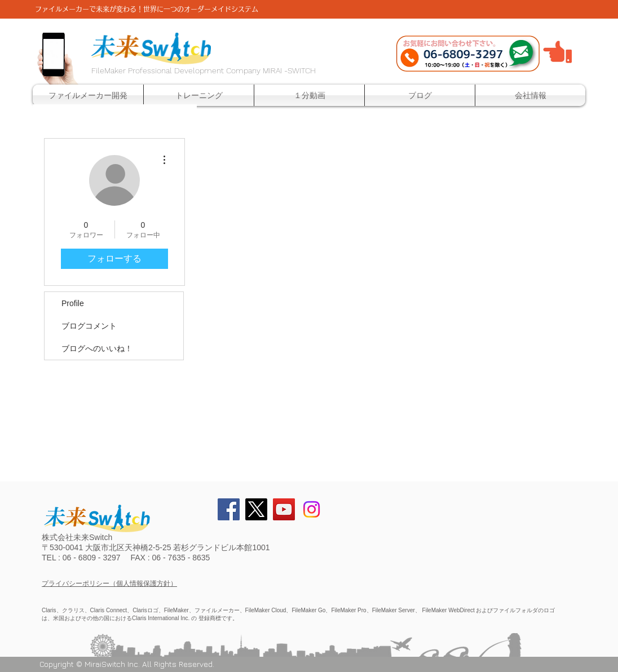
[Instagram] (312, 509)
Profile (73, 303)
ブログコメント (89, 326)
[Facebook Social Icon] (229, 509)
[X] (256, 509)
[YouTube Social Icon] (284, 509)
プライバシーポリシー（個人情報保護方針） (109, 583)
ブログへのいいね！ (97, 348)
